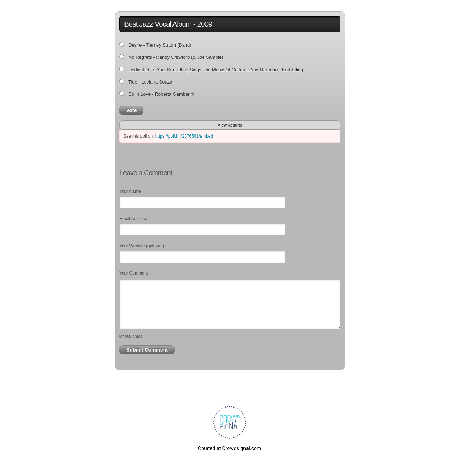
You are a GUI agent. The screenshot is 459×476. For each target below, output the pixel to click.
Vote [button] (131, 110)
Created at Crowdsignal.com (229, 448)
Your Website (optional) (142, 246)
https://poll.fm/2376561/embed (184, 136)
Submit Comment (147, 350)
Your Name (130, 191)
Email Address (133, 219)
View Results (230, 125)
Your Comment (134, 273)
